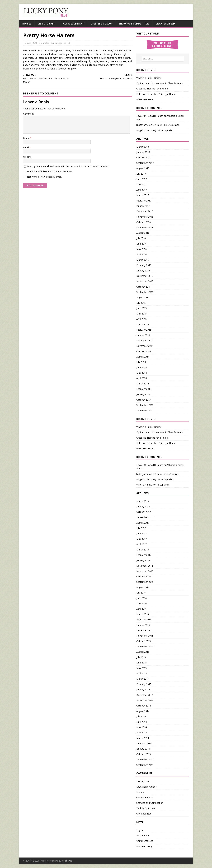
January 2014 (143, 394)
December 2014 (145, 341)
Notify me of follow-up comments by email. (50, 171)
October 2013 (144, 400)
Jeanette (45, 43)
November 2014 (145, 346)
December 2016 (145, 211)
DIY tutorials (143, 781)
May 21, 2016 (31, 43)
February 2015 (144, 330)
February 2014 (144, 389)
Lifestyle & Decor (101, 24)
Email (26, 147)
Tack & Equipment (73, 24)
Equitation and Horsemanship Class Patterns (160, 83)
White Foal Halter (145, 99)
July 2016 (141, 238)
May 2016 (141, 249)
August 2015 (143, 297)
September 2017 (145, 163)
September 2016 (145, 228)
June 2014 (141, 367)
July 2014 (141, 362)
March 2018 (143, 147)
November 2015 (145, 281)
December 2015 (145, 276)
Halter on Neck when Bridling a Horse (156, 94)
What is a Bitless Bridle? (149, 78)
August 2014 (143, 357)
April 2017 (141, 190)
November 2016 (145, 217)
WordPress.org (144, 846)
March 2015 (143, 324)
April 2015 (141, 319)
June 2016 (141, 244)
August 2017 (143, 168)
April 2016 (141, 254)
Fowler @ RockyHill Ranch (150, 116)
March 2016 (143, 260)
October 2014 (144, 351)
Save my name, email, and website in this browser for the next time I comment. (68, 166)
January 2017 (143, 206)
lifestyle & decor (145, 797)
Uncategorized (165, 24)
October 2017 (144, 157)
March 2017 (143, 195)
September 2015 (145, 292)
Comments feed (145, 841)
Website (27, 157)
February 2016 (144, 265)
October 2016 (144, 222)
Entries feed (143, 836)
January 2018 (143, 152)
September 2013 (145, 405)
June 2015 (141, 308)
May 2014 (141, 373)
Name (27, 138)
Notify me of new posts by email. (44, 177)
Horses (27, 24)
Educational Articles (146, 787)
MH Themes (67, 861)
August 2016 (143, 233)
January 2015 (143, 335)
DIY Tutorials (46, 24)
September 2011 (145, 410)
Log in (140, 830)
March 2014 (143, 384)
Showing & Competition (134, 24)
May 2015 (141, 314)
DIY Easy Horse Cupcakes (166, 125)
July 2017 (141, 174)
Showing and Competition (150, 803)
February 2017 (144, 201)
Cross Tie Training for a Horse (152, 89)
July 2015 (141, 303)
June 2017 (141, 179)
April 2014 (141, 378)
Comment (28, 114)
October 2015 (144, 287)
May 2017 (141, 184)
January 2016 (143, 271)
